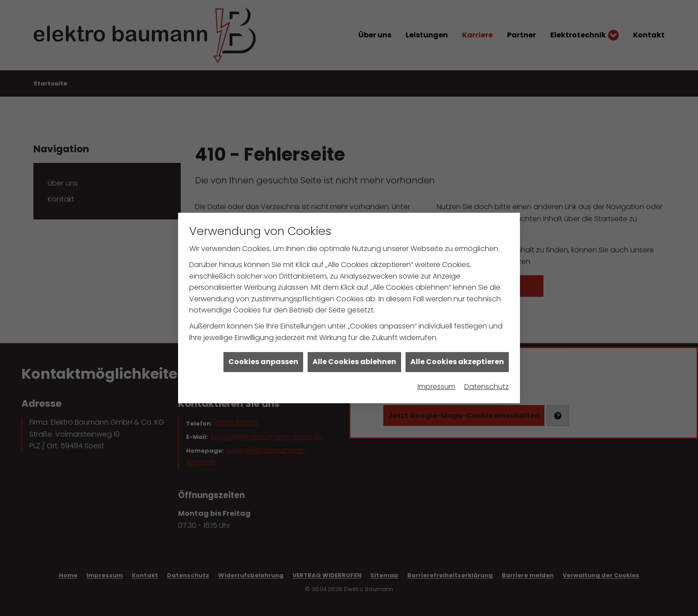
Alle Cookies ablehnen (354, 354)
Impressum (436, 378)
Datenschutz (487, 378)
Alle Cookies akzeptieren (457, 354)
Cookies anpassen (263, 354)
